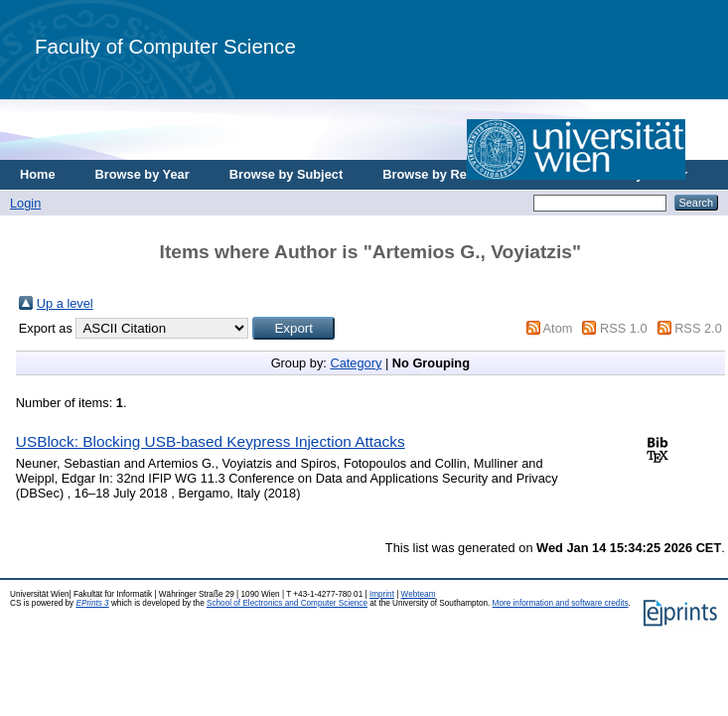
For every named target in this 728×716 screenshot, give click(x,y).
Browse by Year (143, 174)
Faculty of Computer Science (165, 46)
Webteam (419, 594)
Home (38, 174)
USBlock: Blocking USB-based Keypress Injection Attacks (211, 441)
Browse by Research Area (460, 174)
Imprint (382, 594)
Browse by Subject (287, 174)
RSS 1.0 (624, 328)
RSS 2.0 (698, 328)
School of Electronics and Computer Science (287, 603)
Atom (558, 328)
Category (356, 363)
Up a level (65, 303)
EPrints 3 (92, 603)
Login (25, 203)
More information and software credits (561, 603)
